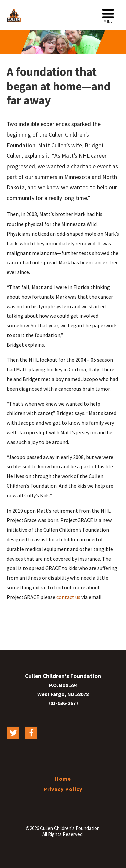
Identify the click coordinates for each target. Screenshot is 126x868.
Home (63, 779)
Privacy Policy (63, 789)
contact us (68, 597)
